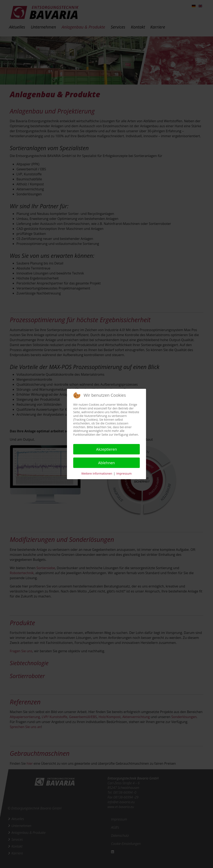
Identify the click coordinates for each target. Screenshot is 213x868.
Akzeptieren (106, 449)
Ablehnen (106, 463)
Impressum (124, 473)
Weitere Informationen (97, 473)
